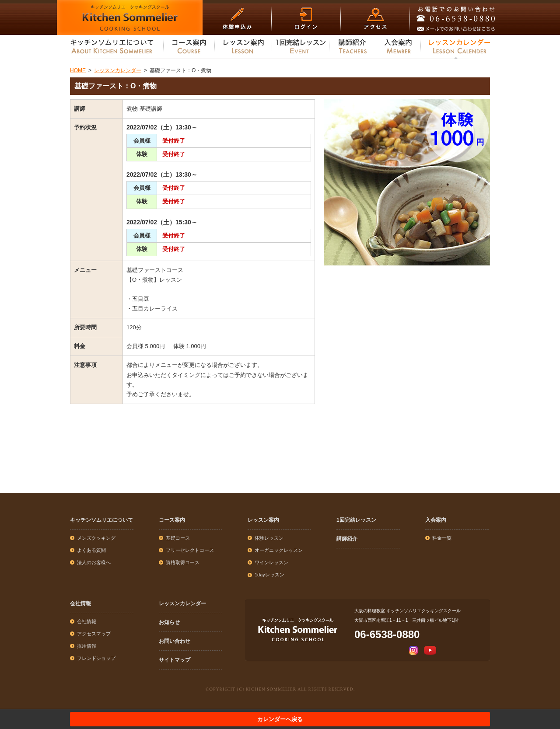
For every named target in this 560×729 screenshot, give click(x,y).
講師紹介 (347, 539)
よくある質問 (91, 550)
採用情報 (87, 646)
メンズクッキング (96, 538)
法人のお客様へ (94, 562)
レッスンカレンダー (182, 603)
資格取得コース (183, 562)
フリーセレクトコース (190, 550)
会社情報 (80, 603)
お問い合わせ (175, 641)
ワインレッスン (271, 562)
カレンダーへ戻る (280, 719)
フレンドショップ (96, 658)
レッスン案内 (263, 520)
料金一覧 (442, 538)
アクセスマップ (94, 634)
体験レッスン (269, 538)
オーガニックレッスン (279, 550)
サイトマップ (175, 660)
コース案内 (172, 520)
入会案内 (436, 520)
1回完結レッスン (356, 520)
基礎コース (178, 538)
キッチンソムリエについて (101, 520)
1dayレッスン (269, 575)
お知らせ (169, 622)
